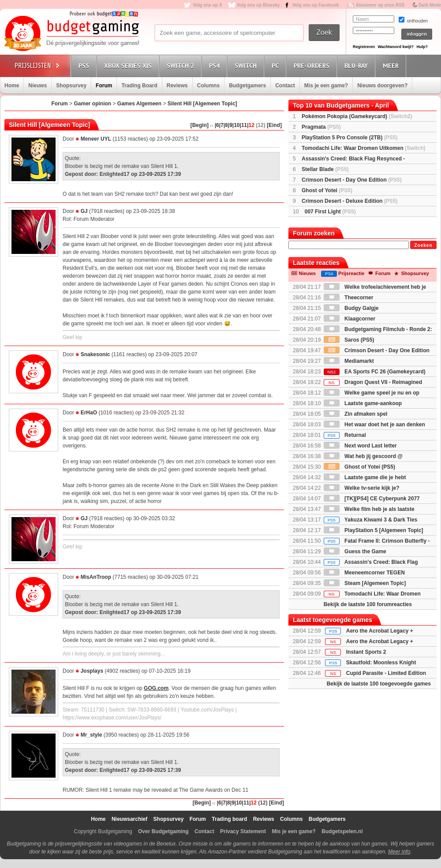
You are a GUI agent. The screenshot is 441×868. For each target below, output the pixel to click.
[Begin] (200, 125)
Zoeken (423, 245)
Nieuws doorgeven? (382, 86)
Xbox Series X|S (129, 65)
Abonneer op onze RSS (380, 5)
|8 (226, 125)
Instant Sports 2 (366, 652)
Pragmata (321, 127)
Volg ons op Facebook (316, 5)
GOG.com (156, 688)
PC (277, 65)
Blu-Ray (357, 65)
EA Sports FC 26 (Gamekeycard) (375, 372)
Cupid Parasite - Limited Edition (386, 673)
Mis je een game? (326, 86)
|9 (230, 125)
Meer (392, 65)
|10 (236, 125)
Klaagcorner (349, 319)
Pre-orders (313, 65)
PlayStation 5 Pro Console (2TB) (349, 138)
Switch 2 (182, 65)
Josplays (92, 671)
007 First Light (330, 212)
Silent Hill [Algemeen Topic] (202, 104)
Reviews (177, 86)
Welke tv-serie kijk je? (362, 488)
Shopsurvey (71, 86)
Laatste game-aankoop (363, 403)
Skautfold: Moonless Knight (381, 663)
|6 (217, 125)
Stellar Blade (325, 169)
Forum (104, 86)
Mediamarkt (349, 361)
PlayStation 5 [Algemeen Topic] (374, 530)
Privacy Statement (243, 831)
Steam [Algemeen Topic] (365, 583)
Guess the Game (355, 551)
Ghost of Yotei (327, 190)
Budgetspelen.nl (342, 831)
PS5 (85, 65)
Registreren (364, 47)
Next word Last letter (360, 446)
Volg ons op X (207, 5)
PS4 (216, 65)
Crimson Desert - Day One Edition (352, 180)
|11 (244, 125)
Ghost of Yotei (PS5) (359, 467)
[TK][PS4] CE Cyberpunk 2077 (372, 499)
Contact (285, 86)
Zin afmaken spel (356, 414)
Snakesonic (95, 354)
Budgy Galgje (351, 308)
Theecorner (349, 298)
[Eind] (274, 125)
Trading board (229, 819)
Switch (247, 65)
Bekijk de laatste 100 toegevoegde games (379, 684)
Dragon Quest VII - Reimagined (373, 382)
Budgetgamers (247, 86)
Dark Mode (430, 5)
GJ (84, 211)
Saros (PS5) (349, 340)
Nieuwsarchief (129, 819)
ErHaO (89, 413)
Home (12, 86)
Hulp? (422, 47)
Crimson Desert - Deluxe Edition (349, 201)
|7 (221, 125)
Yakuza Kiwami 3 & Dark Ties (370, 520)
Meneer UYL (96, 139)
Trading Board (139, 86)
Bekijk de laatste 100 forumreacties (368, 604)
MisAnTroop (96, 577)
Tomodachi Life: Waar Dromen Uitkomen (364, 148)
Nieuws (37, 86)
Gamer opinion (92, 104)
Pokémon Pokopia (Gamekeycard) (357, 116)
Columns (208, 86)
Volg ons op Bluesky (258, 5)
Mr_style (92, 735)
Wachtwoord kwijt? (396, 47)
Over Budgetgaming (163, 831)
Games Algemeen (139, 104)
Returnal (345, 435)
